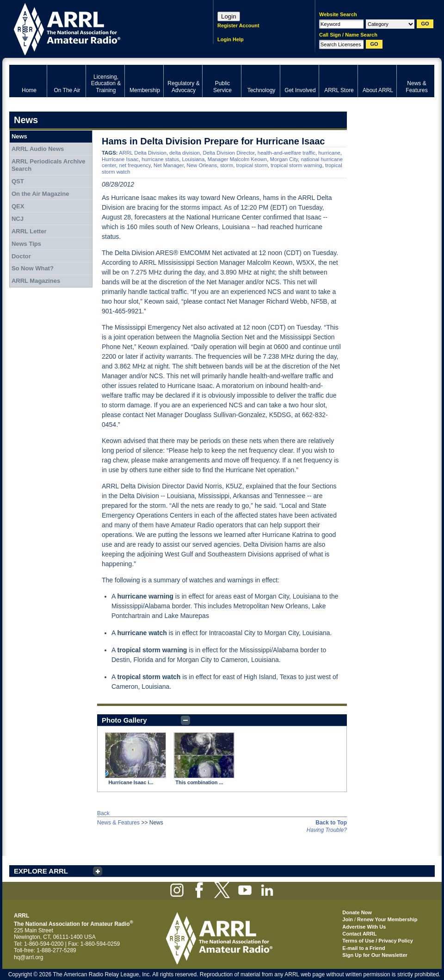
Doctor (21, 256)
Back (103, 813)
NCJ (18, 219)
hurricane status (160, 159)
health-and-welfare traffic (287, 153)
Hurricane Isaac (120, 159)
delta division (185, 153)
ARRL (99, 28)
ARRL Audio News (38, 149)
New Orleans (202, 165)
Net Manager (169, 165)
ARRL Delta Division (143, 153)
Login (229, 16)
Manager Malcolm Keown (237, 159)
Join (348, 919)
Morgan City (284, 159)
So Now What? (33, 268)
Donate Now (357, 912)
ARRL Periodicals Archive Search (49, 165)
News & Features (118, 823)
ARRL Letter (29, 231)
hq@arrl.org (29, 957)
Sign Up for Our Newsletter (375, 955)
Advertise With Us (364, 927)
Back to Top (331, 823)
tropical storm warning (296, 165)
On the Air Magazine (40, 194)
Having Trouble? (327, 830)
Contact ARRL (359, 934)
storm (227, 165)
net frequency (135, 165)
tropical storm (252, 165)
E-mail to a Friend (364, 948)
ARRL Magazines (36, 281)
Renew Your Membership (387, 919)
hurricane (329, 153)
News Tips (26, 244)
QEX (18, 206)
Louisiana (194, 159)
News (19, 136)
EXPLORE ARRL (41, 871)
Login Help (231, 39)
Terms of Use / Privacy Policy (378, 941)
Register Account (238, 25)
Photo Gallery (124, 720)
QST (18, 181)
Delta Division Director (228, 153)
